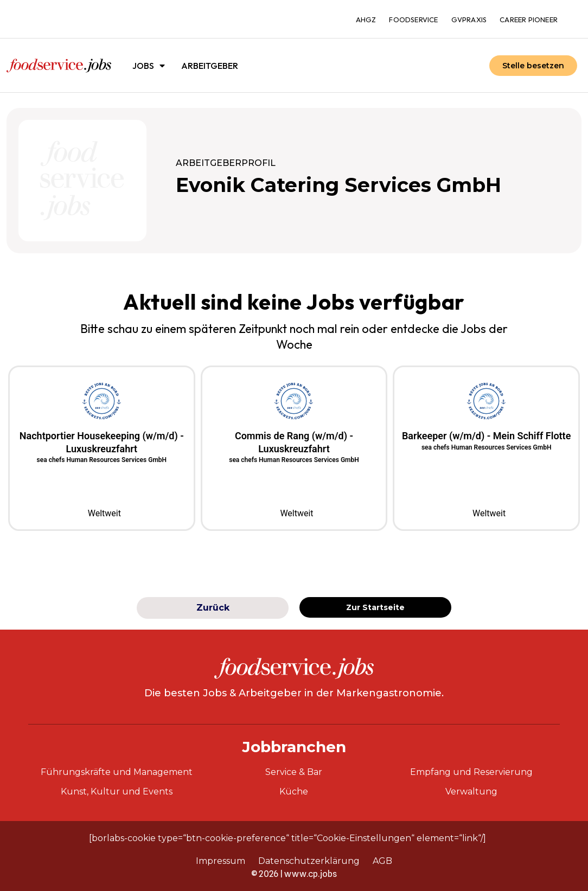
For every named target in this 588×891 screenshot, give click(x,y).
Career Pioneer (529, 20)
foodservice (413, 20)
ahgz (366, 20)
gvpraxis (469, 20)
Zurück (213, 608)
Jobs (149, 66)
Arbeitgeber (210, 66)
